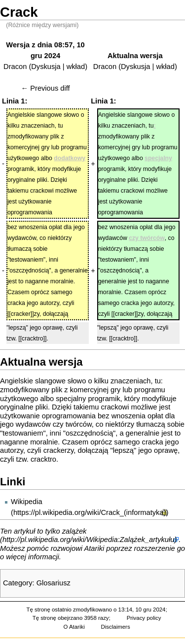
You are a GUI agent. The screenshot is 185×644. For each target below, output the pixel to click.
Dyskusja (46, 67)
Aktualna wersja (135, 56)
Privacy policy (144, 618)
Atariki (94, 548)
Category (18, 583)
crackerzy (59, 450)
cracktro (43, 459)
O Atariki (74, 627)
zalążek (74, 531)
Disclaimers (116, 627)
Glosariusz (54, 583)
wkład (76, 67)
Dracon (15, 67)
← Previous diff (46, 88)
